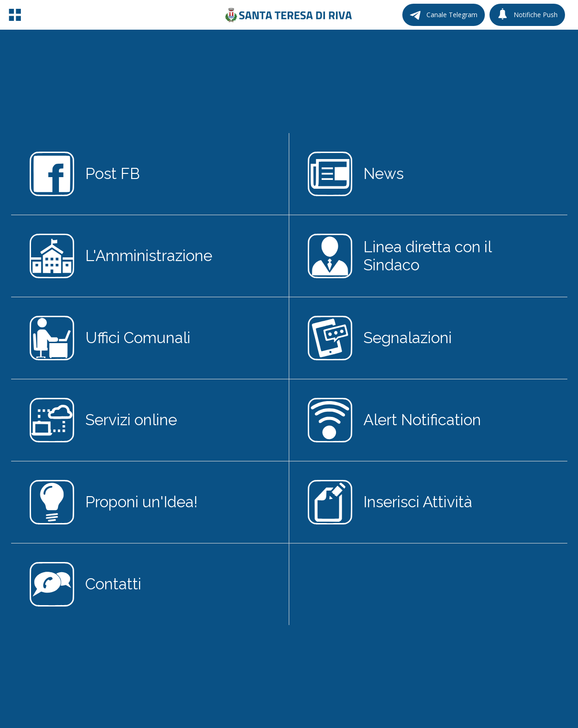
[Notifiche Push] (527, 15)
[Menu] (15, 15)
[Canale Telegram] (444, 15)
